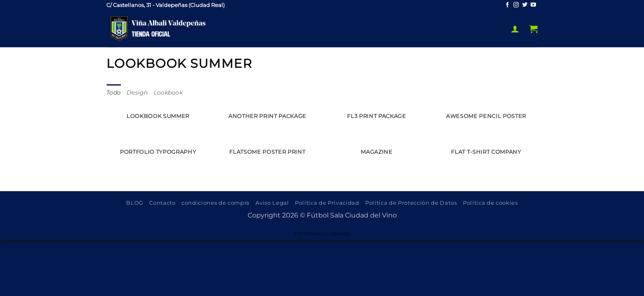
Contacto (162, 203)
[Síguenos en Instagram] (516, 5)
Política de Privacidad (327, 203)
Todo (114, 93)
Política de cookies (490, 203)
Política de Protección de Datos (411, 203)
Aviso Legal (272, 203)
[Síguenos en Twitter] (525, 5)
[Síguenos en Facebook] (507, 5)
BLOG (135, 203)
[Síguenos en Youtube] (533, 5)
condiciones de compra (216, 203)
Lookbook (168, 93)
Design (137, 93)
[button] (515, 29)
